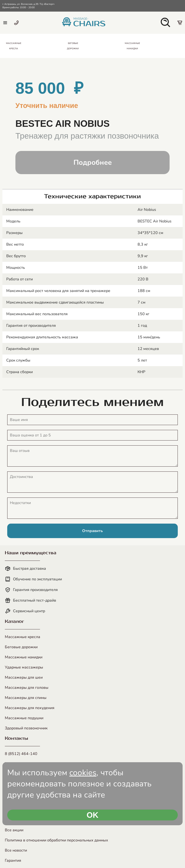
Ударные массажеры (24, 667)
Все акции (14, 830)
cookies (83, 773)
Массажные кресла (23, 637)
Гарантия (13, 861)
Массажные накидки (24, 657)
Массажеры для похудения (30, 708)
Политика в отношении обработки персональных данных (56, 840)
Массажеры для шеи (24, 677)
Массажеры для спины (26, 698)
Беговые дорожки (21, 647)
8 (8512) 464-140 (21, 754)
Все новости (16, 850)
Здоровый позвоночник (26, 728)
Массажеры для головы (27, 688)
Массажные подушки (24, 718)
